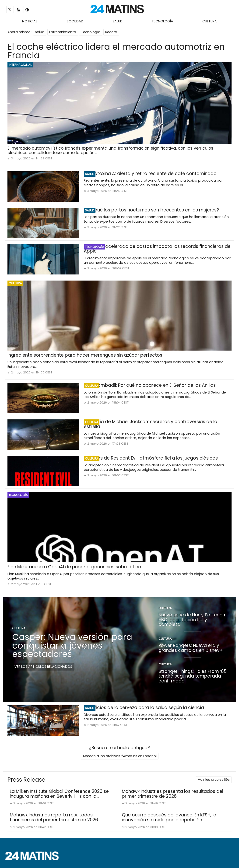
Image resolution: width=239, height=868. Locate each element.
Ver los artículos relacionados (43, 667)
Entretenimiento (63, 32)
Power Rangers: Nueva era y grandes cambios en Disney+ (191, 648)
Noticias (30, 21)
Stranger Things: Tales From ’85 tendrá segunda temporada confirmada (193, 676)
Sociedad (75, 21)
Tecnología (162, 21)
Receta (111, 32)
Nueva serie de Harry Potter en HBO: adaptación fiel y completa (192, 620)
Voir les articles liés (214, 780)
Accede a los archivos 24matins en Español (120, 756)
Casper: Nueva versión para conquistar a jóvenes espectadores (72, 646)
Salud (118, 21)
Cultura (210, 21)
